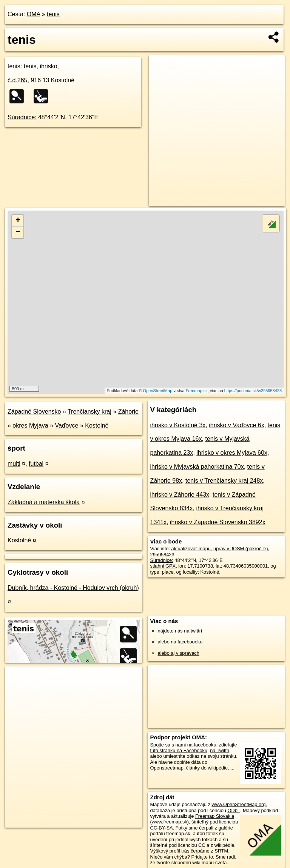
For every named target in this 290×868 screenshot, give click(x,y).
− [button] (18, 232)
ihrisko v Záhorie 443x (180, 495)
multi (14, 464)
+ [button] (18, 221)
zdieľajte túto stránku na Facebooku (194, 748)
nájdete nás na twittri (180, 631)
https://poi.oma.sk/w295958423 (253, 391)
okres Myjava (30, 426)
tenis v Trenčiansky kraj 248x (224, 481)
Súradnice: (22, 117)
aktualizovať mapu (191, 549)
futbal (36, 464)
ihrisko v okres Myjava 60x (232, 453)
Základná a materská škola (44, 502)
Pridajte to (202, 857)
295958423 (162, 555)
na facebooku (202, 745)
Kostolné (97, 426)
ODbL (234, 810)
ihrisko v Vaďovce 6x (236, 425)
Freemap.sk (197, 391)
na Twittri (220, 750)
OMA (34, 14)
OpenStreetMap (158, 391)
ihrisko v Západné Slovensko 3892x (218, 522)
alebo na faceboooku (180, 642)
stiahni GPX (163, 566)
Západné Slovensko (34, 412)
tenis (53, 14)
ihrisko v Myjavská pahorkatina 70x (197, 467)
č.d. (18, 80)
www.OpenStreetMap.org (238, 804)
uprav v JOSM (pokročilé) (241, 549)
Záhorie (128, 412)
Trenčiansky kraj (89, 412)
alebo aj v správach (179, 653)
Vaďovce (66, 426)
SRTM (221, 851)
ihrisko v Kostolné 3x (178, 425)
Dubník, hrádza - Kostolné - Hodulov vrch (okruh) (73, 588)
